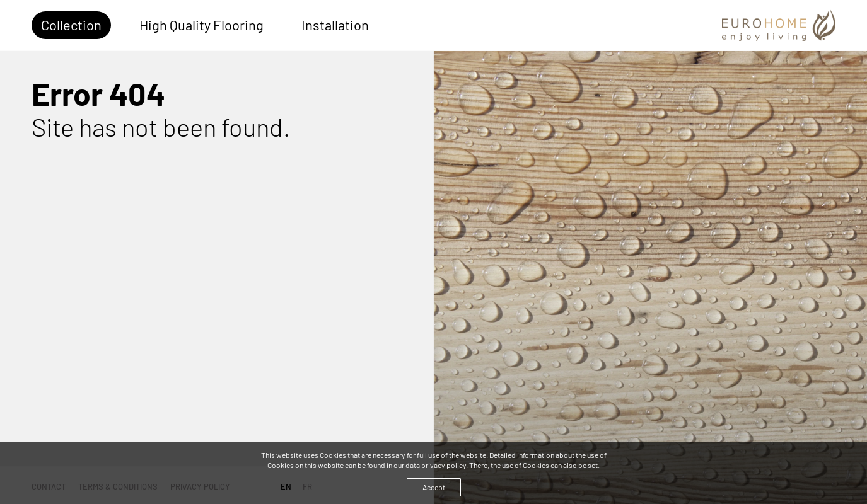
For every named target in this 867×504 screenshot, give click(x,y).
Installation (335, 25)
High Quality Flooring (201, 25)
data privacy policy (436, 465)
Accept (434, 487)
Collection (71, 25)
